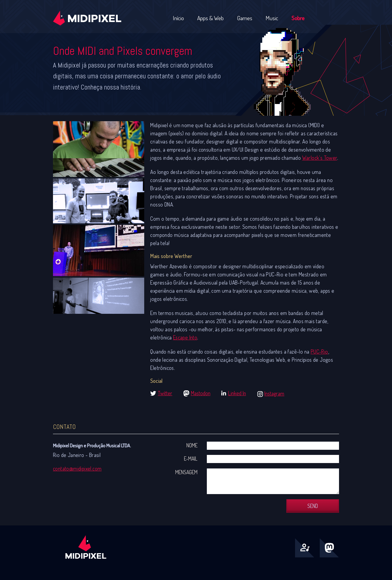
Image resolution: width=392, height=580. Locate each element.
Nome (192, 445)
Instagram (274, 393)
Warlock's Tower (320, 158)
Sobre (298, 18)
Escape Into (185, 337)
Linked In (237, 393)
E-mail (191, 459)
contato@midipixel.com (77, 468)
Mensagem (186, 472)
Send (313, 506)
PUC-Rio (319, 351)
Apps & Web (210, 18)
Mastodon (201, 393)
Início (178, 18)
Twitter (165, 393)
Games (245, 18)
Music (272, 18)
